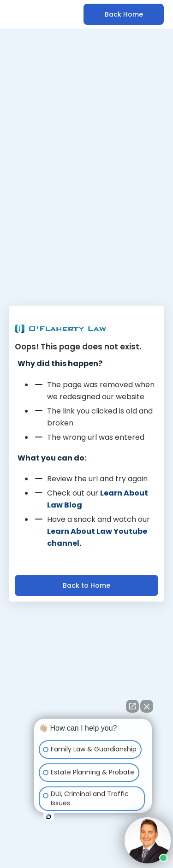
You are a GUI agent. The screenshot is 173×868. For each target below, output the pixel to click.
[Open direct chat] (132, 706)
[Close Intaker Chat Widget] (147, 706)
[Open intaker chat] (49, 817)
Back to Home (86, 585)
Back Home (124, 14)
